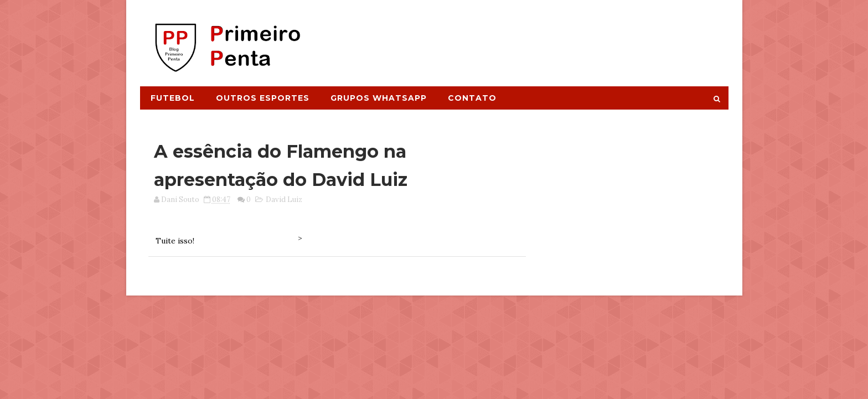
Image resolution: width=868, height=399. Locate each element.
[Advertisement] (526, 37)
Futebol (173, 98)
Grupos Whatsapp (379, 98)
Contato (472, 98)
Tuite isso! (175, 241)
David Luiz (284, 199)
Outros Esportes (263, 98)
